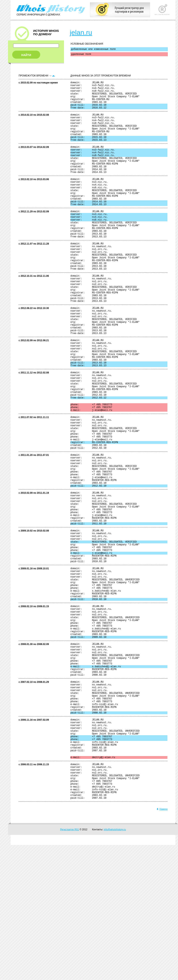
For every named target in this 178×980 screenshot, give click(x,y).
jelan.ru (81, 32)
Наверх (162, 944)
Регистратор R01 (70, 965)
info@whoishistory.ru (115, 965)
